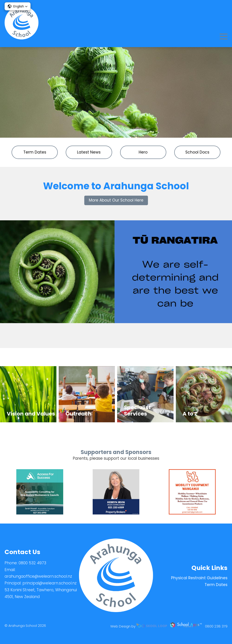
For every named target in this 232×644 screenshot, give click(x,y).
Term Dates (216, 585)
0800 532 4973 (32, 563)
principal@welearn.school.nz (50, 583)
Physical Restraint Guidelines (199, 578)
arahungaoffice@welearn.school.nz (38, 576)
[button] (18, 6)
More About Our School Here (116, 200)
